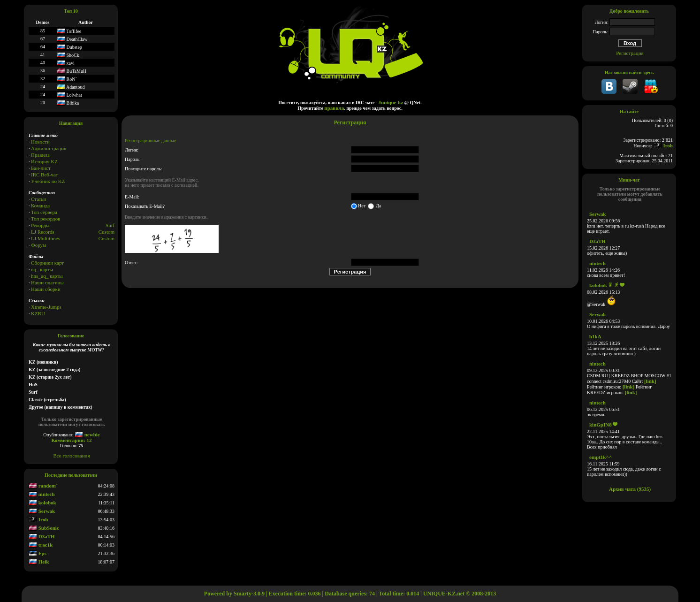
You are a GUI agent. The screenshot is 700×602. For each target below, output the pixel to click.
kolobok (42, 503)
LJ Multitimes (46, 238)
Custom (107, 232)
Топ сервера (44, 212)
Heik (39, 562)
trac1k (41, 545)
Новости (40, 142)
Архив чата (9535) (630, 489)
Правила (40, 155)
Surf (110, 225)
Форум (38, 245)
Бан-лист (41, 168)
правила (334, 108)
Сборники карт (47, 263)
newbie (87, 434)
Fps (38, 553)
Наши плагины (47, 282)
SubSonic (44, 528)
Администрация (49, 148)
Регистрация (630, 53)
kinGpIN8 (601, 425)
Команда (40, 206)
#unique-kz (391, 102)
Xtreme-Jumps (46, 307)
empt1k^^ (601, 457)
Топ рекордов (46, 219)
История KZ (44, 161)
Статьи (38, 199)
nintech (42, 494)
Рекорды (40, 225)
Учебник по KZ (48, 181)
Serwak (42, 511)
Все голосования (72, 456)
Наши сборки (46, 289)
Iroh (38, 519)
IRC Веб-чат (45, 175)
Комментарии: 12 (71, 440)
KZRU (38, 313)
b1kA (595, 336)
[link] (650, 381)
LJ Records (43, 232)
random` (43, 486)
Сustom (107, 238)
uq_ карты (42, 269)
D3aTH (42, 536)
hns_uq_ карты (47, 276)
